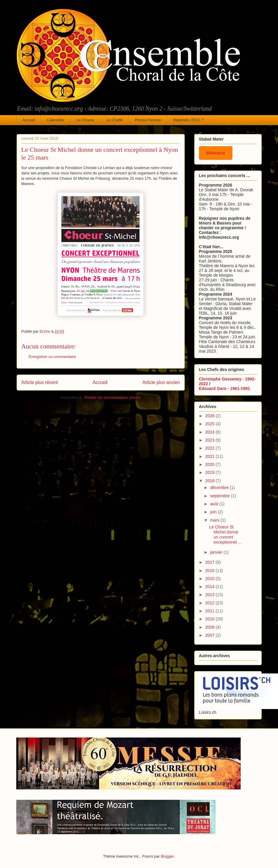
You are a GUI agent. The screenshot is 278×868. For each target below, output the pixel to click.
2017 (210, 562)
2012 (210, 603)
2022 (210, 448)
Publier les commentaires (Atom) (113, 398)
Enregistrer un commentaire (52, 357)
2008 (210, 627)
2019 (210, 472)
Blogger (167, 856)
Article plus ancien (161, 382)
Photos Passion (148, 120)
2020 (210, 464)
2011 (210, 611)
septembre (221, 496)
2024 (210, 432)
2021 (210, 456)
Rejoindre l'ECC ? (188, 120)
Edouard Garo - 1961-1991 (225, 388)
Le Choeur (85, 120)
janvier (217, 552)
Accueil (29, 120)
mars (215, 520)
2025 (210, 424)
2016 (210, 571)
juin (214, 512)
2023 (210, 440)
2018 (210, 481)
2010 (210, 619)
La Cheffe (115, 120)
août (215, 504)
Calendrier (56, 120)
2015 (210, 579)
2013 (210, 595)
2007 (210, 635)
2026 (210, 416)
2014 (210, 587)
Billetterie (216, 153)
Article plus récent (40, 382)
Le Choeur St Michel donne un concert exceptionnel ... (225, 534)
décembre (220, 488)
